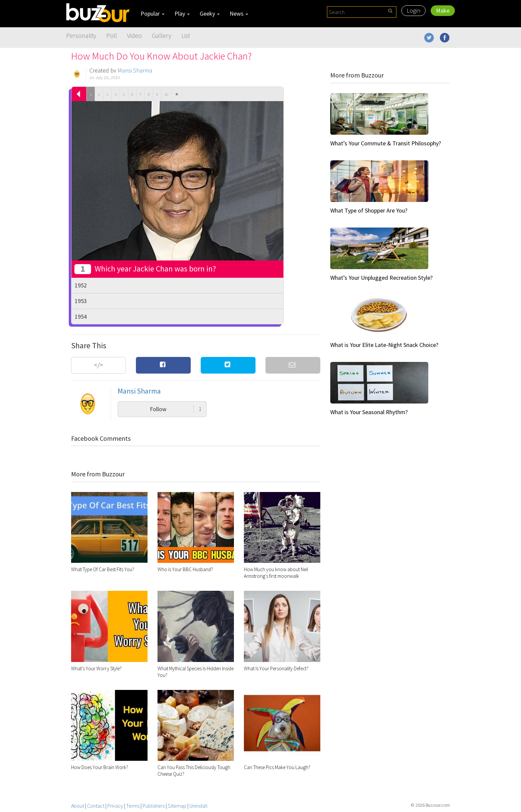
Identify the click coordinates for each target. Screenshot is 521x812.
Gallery (162, 35)
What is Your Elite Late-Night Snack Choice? (384, 345)
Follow (176, 409)
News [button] (239, 13)
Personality (81, 35)
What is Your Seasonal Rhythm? (369, 412)
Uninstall (199, 806)
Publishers (154, 806)
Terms (133, 806)
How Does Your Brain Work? (100, 767)
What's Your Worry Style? (96, 668)
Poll (112, 35)
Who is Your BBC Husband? (185, 569)
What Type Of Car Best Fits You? (103, 569)
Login (414, 10)
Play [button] (182, 13)
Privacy (115, 806)
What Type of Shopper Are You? (369, 210)
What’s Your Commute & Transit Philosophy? (386, 143)
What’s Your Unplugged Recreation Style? (381, 278)
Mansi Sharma (135, 70)
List (186, 35)
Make (443, 10)
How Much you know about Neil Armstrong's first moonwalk (276, 573)
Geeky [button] (210, 13)
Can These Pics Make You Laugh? (277, 767)
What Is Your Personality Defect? (276, 668)
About (78, 806)
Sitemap (177, 806)
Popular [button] (153, 13)
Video (134, 35)
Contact (96, 806)
